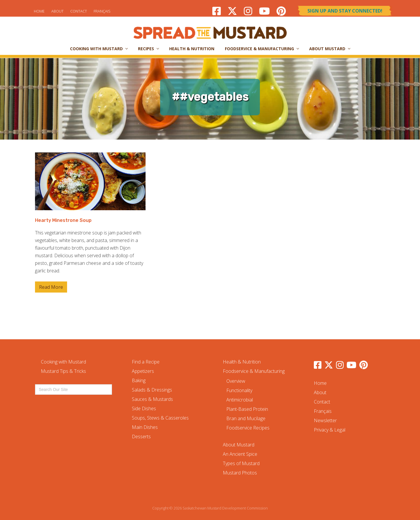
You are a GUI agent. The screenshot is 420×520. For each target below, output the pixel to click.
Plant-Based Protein (247, 409)
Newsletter (325, 420)
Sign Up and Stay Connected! (345, 11)
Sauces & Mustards (152, 399)
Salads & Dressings (152, 390)
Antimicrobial (240, 400)
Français (102, 11)
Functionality (239, 390)
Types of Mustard (241, 463)
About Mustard (239, 445)
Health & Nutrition (242, 362)
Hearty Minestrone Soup (63, 220)
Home (39, 11)
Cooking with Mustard (63, 362)
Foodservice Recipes (248, 428)
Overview (236, 381)
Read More (51, 288)
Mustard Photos (240, 473)
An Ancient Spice (240, 454)
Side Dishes (144, 408)
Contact (79, 11)
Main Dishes (145, 427)
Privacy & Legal (330, 430)
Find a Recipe (146, 362)
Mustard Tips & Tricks (63, 371)
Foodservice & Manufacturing (254, 371)
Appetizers (143, 371)
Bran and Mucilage (246, 418)
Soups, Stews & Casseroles (160, 418)
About (57, 11)
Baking (139, 380)
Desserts (141, 436)
